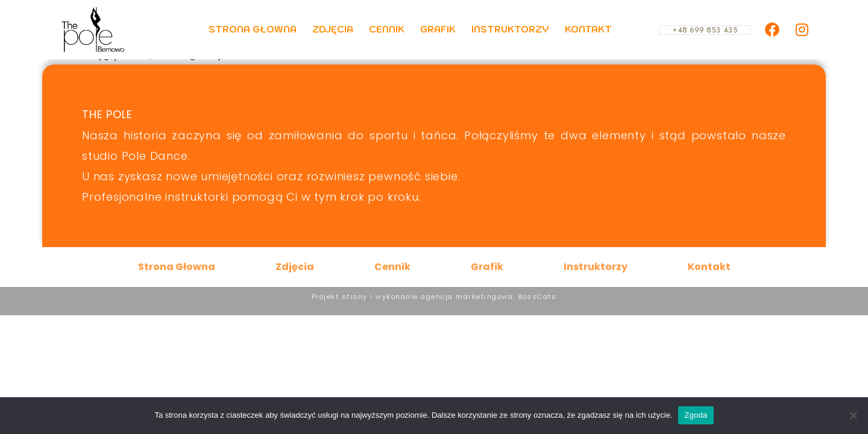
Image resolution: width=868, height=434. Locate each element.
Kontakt (588, 29)
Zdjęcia (333, 29)
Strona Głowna (253, 29)
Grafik (438, 29)
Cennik (387, 29)
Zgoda (696, 415)
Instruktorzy (510, 29)
